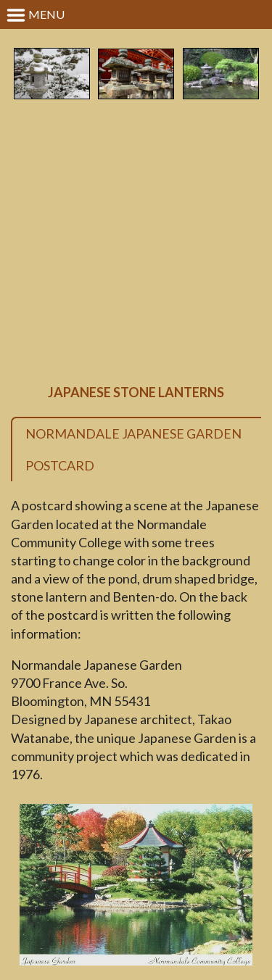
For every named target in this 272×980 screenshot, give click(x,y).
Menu (35, 15)
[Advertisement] (136, 243)
